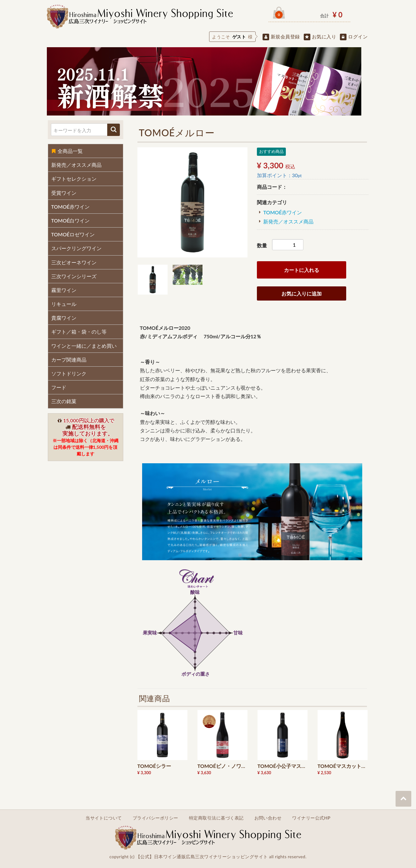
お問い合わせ (268, 818)
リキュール (64, 304)
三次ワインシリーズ (74, 276)
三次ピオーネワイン (74, 262)
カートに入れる (302, 270)
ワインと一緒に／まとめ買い (84, 346)
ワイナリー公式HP (311, 818)
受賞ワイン (64, 193)
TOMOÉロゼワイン (73, 234)
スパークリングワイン (76, 248)
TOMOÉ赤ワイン (71, 207)
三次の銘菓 (64, 401)
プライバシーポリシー (155, 818)
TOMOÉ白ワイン (71, 220)
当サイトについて (104, 818)
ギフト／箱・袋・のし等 (79, 332)
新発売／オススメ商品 (76, 165)
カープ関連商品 (69, 360)
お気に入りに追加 (302, 293)
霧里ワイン (64, 290)
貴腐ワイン (64, 318)
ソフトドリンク (69, 373)
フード (59, 387)
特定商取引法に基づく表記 (216, 818)
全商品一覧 (67, 151)
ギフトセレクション (74, 179)
